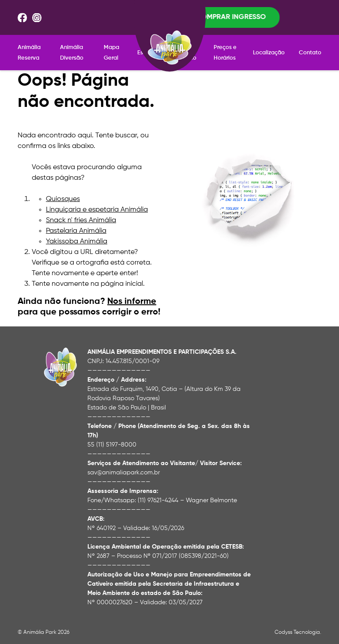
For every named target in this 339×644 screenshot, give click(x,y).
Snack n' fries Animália (81, 214)
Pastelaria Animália (76, 224)
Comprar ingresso (283, 14)
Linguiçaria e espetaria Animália (97, 203)
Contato (310, 46)
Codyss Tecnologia (297, 626)
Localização (269, 46)
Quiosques (63, 193)
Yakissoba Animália (77, 235)
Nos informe (132, 295)
